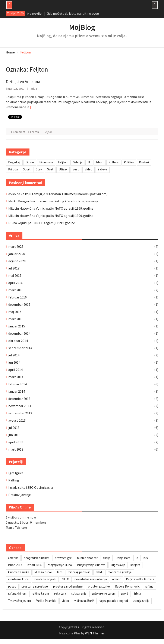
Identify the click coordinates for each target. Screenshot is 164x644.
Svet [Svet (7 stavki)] (50, 169)
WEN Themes (95, 633)
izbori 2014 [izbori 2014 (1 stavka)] (15, 565)
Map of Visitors (17, 527)
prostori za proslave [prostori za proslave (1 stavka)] (35, 586)
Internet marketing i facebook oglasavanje (67, 201)
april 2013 (15, 442)
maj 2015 (15, 312)
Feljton (34, 132)
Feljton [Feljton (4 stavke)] (63, 162)
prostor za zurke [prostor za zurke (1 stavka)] (99, 586)
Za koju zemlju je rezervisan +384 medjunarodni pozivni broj (64, 194)
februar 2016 (18, 297)
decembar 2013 (19, 399)
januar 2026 (17, 254)
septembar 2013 (20, 413)
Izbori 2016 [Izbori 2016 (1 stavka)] (34, 565)
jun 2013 (14, 435)
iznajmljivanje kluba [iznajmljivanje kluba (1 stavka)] (59, 565)
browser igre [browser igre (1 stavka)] (63, 558)
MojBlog (82, 27)
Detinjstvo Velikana (23, 81)
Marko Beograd (19, 201)
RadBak (34, 89)
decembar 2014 (19, 333)
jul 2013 (14, 428)
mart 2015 (16, 319)
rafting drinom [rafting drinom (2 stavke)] (17, 593)
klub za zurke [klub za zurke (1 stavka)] (43, 572)
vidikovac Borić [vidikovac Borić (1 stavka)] (84, 601)
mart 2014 (16, 377)
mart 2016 (16, 290)
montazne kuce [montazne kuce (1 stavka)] (18, 579)
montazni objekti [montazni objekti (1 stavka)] (45, 579)
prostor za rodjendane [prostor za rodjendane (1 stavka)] (68, 586)
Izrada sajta (17, 487)
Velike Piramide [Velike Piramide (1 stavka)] (46, 601)
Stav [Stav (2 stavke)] (39, 169)
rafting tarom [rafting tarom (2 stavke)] (40, 593)
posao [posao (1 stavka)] (12, 586)
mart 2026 (16, 246)
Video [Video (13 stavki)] (89, 169)
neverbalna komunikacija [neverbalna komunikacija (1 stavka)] (91, 579)
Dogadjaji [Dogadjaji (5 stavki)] (14, 162)
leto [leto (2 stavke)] (60, 572)
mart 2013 (16, 449)
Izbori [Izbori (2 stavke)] (100, 162)
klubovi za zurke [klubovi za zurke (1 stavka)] (19, 572)
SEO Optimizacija (40, 487)
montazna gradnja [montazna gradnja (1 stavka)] (120, 572)
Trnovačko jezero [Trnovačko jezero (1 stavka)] (20, 601)
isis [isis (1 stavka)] (146, 558)
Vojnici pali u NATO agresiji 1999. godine (65, 208)
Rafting (14, 480)
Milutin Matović (20, 208)
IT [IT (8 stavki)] (89, 162)
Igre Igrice (16, 473)
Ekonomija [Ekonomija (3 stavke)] (46, 162)
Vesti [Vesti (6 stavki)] (76, 169)
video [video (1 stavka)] (65, 601)
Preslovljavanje (20, 495)
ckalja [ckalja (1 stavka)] (107, 558)
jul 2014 (14, 355)
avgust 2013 (17, 420)
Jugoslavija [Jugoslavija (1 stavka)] (118, 565)
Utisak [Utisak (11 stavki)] (63, 169)
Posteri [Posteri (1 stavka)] (144, 162)
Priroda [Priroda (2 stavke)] (13, 169)
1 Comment (18, 132)
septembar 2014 (20, 348)
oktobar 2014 (18, 341)
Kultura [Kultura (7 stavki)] (114, 162)
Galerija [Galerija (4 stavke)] (78, 162)
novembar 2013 (20, 406)
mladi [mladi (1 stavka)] (99, 572)
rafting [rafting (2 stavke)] (149, 586)
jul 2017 (14, 268)
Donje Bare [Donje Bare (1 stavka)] (123, 558)
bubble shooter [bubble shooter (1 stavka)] (87, 558)
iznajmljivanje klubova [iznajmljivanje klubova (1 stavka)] (91, 565)
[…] (33, 107)
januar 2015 (17, 326)
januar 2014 (17, 391)
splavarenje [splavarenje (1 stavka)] (79, 593)
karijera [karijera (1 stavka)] (135, 565)
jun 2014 (14, 362)
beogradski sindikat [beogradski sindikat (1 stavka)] (37, 558)
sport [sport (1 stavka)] (124, 593)
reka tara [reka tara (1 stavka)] (60, 593)
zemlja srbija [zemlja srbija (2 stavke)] (141, 601)
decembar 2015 (19, 304)
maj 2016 (15, 275)
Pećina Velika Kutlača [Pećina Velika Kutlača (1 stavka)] (140, 579)
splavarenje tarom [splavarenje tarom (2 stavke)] (104, 593)
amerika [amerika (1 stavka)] (13, 558)
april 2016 (15, 283)
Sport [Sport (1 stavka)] (27, 169)
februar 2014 (18, 384)
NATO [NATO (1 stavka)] (65, 579)
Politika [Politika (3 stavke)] (129, 162)
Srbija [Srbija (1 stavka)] (137, 593)
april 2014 (15, 370)
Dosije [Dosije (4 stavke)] (30, 162)
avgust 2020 (17, 261)
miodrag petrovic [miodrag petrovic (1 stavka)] (79, 572)
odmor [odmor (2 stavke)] (116, 579)
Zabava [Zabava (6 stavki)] (102, 169)
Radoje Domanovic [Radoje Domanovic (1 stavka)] (127, 586)
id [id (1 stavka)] (137, 558)
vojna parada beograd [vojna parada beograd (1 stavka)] (114, 601)
